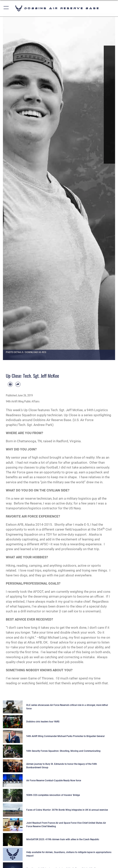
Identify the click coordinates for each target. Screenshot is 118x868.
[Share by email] (18, 384)
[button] (6, 8)
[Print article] (10, 384)
